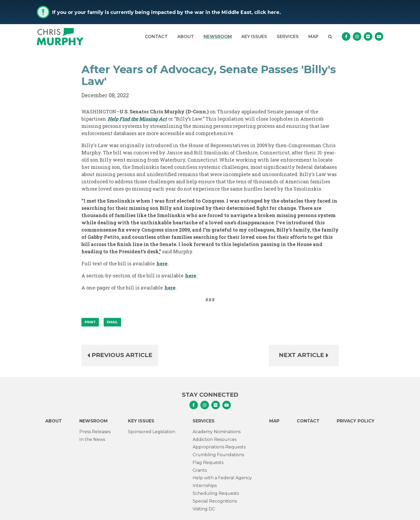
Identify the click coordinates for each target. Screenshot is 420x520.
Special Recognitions (215, 501)
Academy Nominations (217, 432)
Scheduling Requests (216, 493)
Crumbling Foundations (218, 455)
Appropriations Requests (219, 447)
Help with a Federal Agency (222, 478)
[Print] (90, 322)
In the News (92, 439)
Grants (200, 470)
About (186, 37)
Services (288, 37)
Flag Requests (208, 463)
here (162, 263)
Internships (205, 486)
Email (112, 322)
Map (313, 37)
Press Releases (95, 432)
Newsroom (218, 37)
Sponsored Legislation (152, 432)
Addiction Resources (215, 439)
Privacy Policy (356, 421)
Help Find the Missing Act (137, 119)
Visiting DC (204, 509)
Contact (156, 37)
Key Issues (254, 37)
